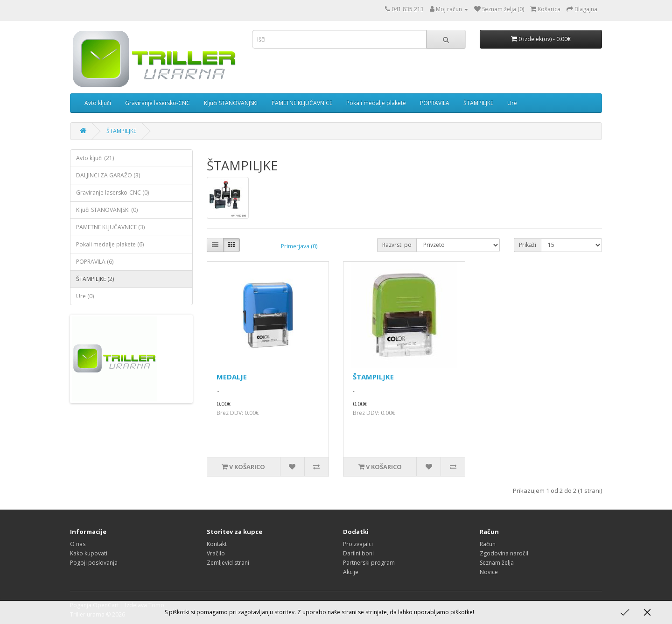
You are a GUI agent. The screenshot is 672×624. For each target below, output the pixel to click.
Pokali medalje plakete (376, 103)
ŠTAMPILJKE (478, 103)
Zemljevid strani (228, 563)
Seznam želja (497, 563)
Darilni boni (358, 553)
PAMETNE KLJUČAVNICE (302, 103)
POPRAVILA (435, 103)
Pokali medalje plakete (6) (110, 244)
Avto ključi (98, 103)
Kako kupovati (89, 553)
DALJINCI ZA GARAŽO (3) (108, 175)
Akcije (351, 572)
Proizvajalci (358, 544)
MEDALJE (232, 377)
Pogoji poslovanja (94, 563)
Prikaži (528, 245)
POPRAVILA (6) (95, 262)
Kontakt (217, 544)
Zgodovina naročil (504, 553)
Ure (512, 103)
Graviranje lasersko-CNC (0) (112, 193)
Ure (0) (85, 296)
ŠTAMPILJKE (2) (95, 279)
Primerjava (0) (299, 246)
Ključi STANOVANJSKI (231, 103)
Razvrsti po (397, 245)
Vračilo (216, 553)
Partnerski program (369, 563)
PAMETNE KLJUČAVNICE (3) (110, 227)
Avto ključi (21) (95, 158)
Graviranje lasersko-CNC (157, 103)
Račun (488, 544)
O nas (78, 544)
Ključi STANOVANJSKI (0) (107, 210)
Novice (489, 572)
